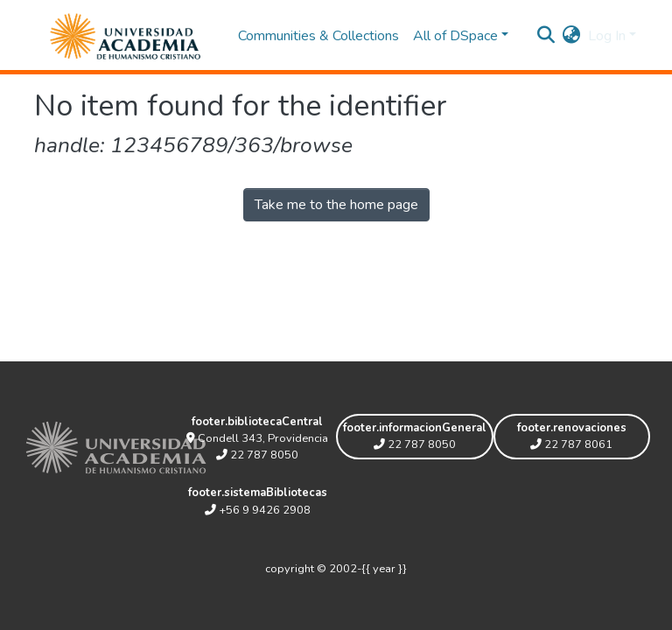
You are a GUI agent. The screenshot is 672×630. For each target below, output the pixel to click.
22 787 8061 (571, 444)
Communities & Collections (318, 36)
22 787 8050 (257, 455)
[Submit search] (546, 36)
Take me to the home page (336, 205)
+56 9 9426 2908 (258, 510)
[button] (572, 36)
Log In (607, 36)
